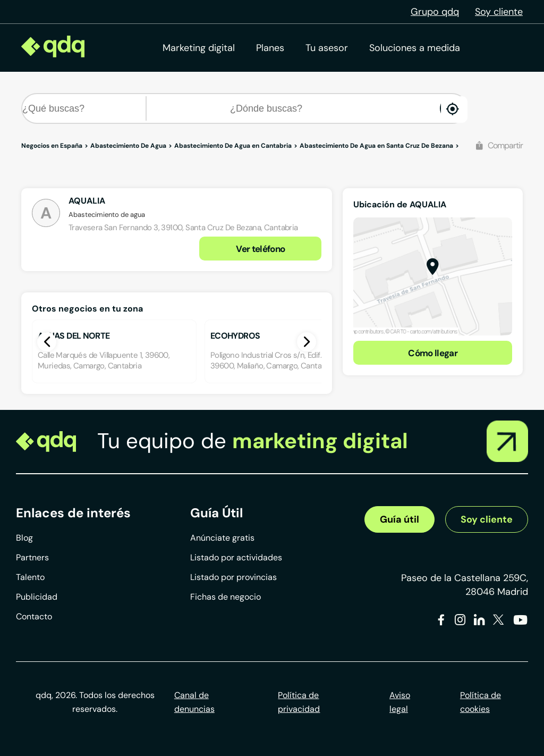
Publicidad (37, 597)
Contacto (34, 616)
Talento (30, 577)
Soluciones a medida (415, 48)
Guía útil (399, 519)
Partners (32, 557)
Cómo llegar (433, 353)
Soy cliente (499, 12)
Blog (24, 538)
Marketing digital (199, 48)
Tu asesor (327, 48)
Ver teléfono (260, 249)
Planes (270, 48)
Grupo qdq (435, 12)
